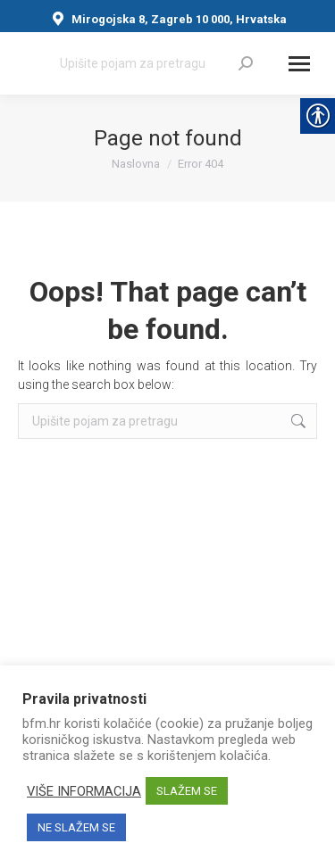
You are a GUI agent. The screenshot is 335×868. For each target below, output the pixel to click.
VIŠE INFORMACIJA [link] (84, 791)
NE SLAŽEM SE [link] (76, 827)
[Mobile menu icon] (299, 64)
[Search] (156, 63)
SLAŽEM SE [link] (187, 791)
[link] (246, 63)
